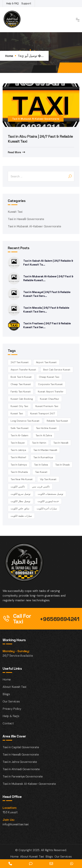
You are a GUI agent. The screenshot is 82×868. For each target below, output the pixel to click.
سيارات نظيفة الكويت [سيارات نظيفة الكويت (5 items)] (21, 516)
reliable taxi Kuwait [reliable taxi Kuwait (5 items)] (57, 421)
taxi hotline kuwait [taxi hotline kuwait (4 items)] (46, 428)
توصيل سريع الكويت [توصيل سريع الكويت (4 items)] (21, 494)
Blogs (6, 694)
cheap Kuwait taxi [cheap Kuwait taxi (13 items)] (49, 377)
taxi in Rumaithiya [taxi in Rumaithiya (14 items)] (43, 457)
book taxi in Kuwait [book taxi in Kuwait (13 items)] (21, 377)
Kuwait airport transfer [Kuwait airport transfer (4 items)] (51, 392)
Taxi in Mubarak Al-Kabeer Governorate (36, 119)
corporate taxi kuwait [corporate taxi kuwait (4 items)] (50, 384)
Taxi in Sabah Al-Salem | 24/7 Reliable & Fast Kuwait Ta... (48, 263)
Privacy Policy (12, 709)
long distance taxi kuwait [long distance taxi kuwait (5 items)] (25, 421)
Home (9, 56)
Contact (8, 723)
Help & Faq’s (11, 716)
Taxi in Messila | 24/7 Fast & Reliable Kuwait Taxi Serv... (46, 310)
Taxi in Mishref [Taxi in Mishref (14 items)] (18, 457)
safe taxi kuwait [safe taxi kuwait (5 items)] (20, 428)
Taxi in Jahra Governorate (20, 762)
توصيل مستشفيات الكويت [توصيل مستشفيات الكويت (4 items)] (50, 494)
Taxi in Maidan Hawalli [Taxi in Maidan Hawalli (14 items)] (45, 450)
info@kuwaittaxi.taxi (16, 824)
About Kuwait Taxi (14, 687)
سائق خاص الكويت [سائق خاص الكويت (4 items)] (20, 509)
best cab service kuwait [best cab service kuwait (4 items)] (57, 370)
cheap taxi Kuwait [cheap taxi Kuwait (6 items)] (21, 384)
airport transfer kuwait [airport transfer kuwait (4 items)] (23, 370)
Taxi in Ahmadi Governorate (21, 769)
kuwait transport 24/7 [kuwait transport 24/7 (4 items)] (43, 413)
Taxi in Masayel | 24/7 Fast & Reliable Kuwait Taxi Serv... (47, 294)
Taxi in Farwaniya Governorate (23, 776)
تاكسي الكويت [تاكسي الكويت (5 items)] (18, 487)
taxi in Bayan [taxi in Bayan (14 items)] (18, 443)
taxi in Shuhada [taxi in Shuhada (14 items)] (19, 472)
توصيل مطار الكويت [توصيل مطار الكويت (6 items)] (20, 501)
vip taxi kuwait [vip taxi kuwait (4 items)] (48, 479)
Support (26, 3)
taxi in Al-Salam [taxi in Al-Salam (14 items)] (19, 435)
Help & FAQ (13, 3)
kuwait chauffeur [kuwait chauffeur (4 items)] (50, 399)
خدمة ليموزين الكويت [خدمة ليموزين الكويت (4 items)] (48, 501)
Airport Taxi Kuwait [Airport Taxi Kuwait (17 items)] (46, 362)
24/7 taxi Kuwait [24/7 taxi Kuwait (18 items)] (20, 362)
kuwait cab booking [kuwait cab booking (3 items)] (22, 399)
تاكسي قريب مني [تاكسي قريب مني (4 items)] (41, 487)
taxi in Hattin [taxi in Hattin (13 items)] (39, 443)
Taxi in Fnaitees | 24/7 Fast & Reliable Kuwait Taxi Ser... (47, 325)
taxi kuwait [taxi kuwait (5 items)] (41, 472)
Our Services (11, 701)
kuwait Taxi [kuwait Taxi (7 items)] (17, 413)
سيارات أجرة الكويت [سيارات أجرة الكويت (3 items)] (47, 509)
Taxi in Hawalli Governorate (26, 219)
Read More (14, 152)
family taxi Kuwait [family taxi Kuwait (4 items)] (21, 392)
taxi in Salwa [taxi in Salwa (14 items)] (41, 465)
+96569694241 (60, 619)
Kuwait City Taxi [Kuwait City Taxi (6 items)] (19, 406)
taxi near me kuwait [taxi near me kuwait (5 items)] (22, 479)
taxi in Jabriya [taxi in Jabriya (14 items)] (18, 450)
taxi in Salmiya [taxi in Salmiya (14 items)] (19, 465)
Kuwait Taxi (15, 212)
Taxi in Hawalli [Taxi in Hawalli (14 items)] (61, 443)
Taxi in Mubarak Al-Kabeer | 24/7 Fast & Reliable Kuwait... (48, 278)
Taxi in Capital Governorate (21, 747)
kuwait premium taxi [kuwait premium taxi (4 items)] (47, 406)
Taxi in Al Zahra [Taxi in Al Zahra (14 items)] (44, 435)
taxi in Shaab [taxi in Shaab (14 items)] (62, 465)
